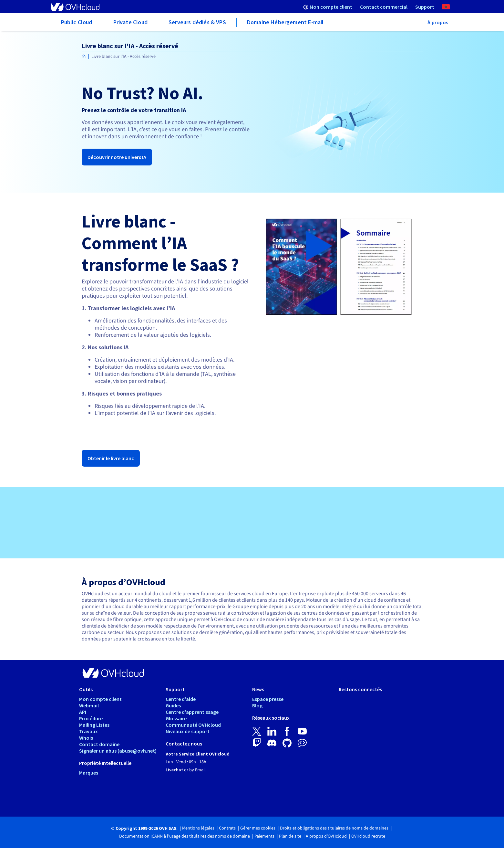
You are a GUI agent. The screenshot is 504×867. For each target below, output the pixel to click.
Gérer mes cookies (258, 828)
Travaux (88, 731)
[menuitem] (328, 7)
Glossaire (176, 718)
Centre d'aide (181, 699)
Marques (89, 773)
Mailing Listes (94, 725)
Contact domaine (99, 744)
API (83, 712)
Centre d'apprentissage (192, 712)
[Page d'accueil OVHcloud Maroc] (84, 57)
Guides (173, 705)
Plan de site (290, 836)
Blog (257, 705)
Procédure (91, 718)
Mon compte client (100, 699)
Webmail (89, 705)
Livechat (174, 770)
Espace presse (268, 699)
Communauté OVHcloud (193, 725)
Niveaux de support (188, 731)
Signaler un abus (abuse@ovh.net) (118, 751)
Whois (86, 738)
